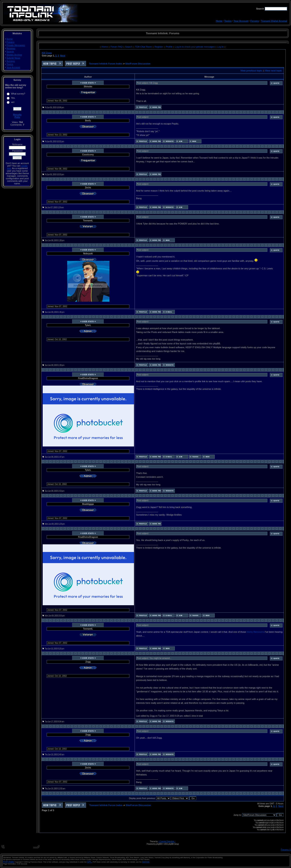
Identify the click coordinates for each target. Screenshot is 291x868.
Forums (255, 21)
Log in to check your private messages (195, 47)
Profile (169, 47)
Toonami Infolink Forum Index (105, 64)
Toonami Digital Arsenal (274, 21)
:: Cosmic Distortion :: (167, 841)
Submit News (13, 58)
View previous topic (251, 71)
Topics (228, 21)
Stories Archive (14, 55)
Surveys (11, 61)
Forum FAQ (117, 47)
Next (63, 56)
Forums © (286, 850)
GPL (89, 862)
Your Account (241, 21)
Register (159, 47)
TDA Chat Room (144, 47)
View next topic (273, 71)
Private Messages (16, 45)
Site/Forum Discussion (138, 64)
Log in (220, 47)
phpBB (159, 844)
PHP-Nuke (9, 862)
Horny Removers (255, 632)
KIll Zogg (47, 53)
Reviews (11, 48)
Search (10, 52)
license (146, 862)
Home (219, 21)
